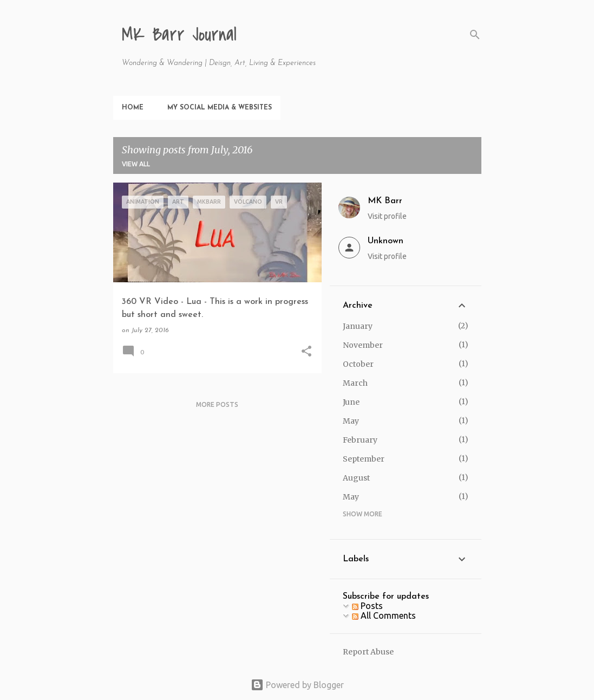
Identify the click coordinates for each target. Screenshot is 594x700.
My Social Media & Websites (220, 108)
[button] (306, 352)
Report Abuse (368, 652)
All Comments (384, 615)
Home (133, 108)
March (355, 383)
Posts (367, 606)
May (351, 421)
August (356, 478)
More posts (217, 404)
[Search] (475, 35)
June (351, 402)
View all (136, 164)
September (364, 459)
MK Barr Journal (179, 35)
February (360, 440)
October (358, 364)
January (358, 326)
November (363, 345)
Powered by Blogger (297, 685)
